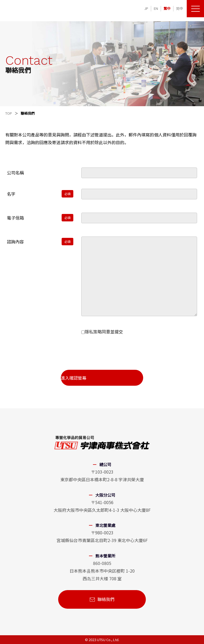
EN (156, 8)
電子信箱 (15, 218)
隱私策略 (93, 332)
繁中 (167, 8)
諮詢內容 (15, 242)
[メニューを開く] (195, 9)
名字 (11, 194)
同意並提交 (102, 332)
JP (146, 8)
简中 (180, 8)
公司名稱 (15, 173)
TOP (9, 113)
